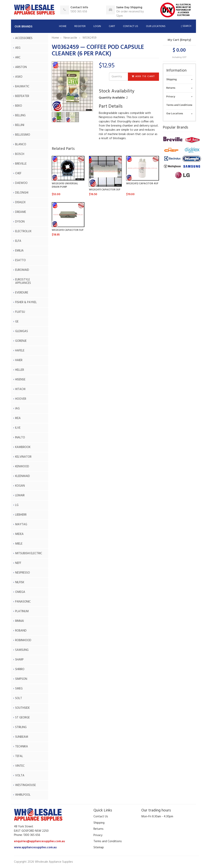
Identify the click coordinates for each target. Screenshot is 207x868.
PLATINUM (22, 611)
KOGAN (20, 486)
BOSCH (20, 154)
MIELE (19, 544)
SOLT (19, 698)
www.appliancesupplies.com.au (35, 848)
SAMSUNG (22, 650)
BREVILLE (21, 164)
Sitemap (99, 848)
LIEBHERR (21, 515)
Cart (112, 26)
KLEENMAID (23, 476)
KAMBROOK (23, 447)
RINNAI (19, 621)
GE (17, 322)
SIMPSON (21, 679)
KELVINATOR (23, 457)
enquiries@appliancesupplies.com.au (39, 841)
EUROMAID (22, 270)
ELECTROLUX (23, 231)
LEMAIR (20, 495)
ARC (18, 58)
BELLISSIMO (23, 135)
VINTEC (20, 766)
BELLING (20, 115)
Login (97, 26)
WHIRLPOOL (23, 795)
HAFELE (20, 351)
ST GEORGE (22, 718)
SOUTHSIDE (22, 708)
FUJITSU (20, 312)
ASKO (19, 77)
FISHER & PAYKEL (26, 302)
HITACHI (20, 389)
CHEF (18, 173)
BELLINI (20, 125)
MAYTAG (21, 524)
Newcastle (71, 38)
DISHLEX (20, 202)
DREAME (21, 212)
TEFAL (19, 756)
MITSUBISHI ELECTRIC (29, 553)
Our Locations (156, 26)
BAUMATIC (22, 87)
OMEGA (20, 592)
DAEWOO (21, 183)
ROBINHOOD (23, 640)
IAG (17, 409)
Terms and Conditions (179, 105)
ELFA (18, 241)
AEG (18, 48)
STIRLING (21, 727)
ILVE (18, 428)
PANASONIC (23, 602)
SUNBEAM (22, 737)
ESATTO (20, 260)
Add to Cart (143, 76)
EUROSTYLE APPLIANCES (23, 281)
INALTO (20, 438)
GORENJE (21, 341)
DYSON (20, 222)
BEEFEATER (22, 96)
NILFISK (20, 582)
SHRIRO (20, 669)
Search (186, 26)
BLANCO (21, 144)
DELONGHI (22, 193)
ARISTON (21, 67)
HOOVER (21, 399)
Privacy (171, 97)
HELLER (20, 370)
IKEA (18, 418)
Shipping (171, 80)
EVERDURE (22, 293)
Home (63, 26)
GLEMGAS (22, 331)
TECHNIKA (22, 747)
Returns (171, 88)
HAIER (19, 360)
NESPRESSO (23, 573)
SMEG (19, 689)
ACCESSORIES (24, 38)
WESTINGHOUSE (25, 785)
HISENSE (20, 380)
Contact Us (131, 26)
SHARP (19, 660)
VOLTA (20, 776)
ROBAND (21, 631)
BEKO (19, 106)
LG (17, 505)
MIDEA (19, 534)
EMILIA (19, 251)
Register (80, 26)
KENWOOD (22, 467)
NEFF (18, 563)
